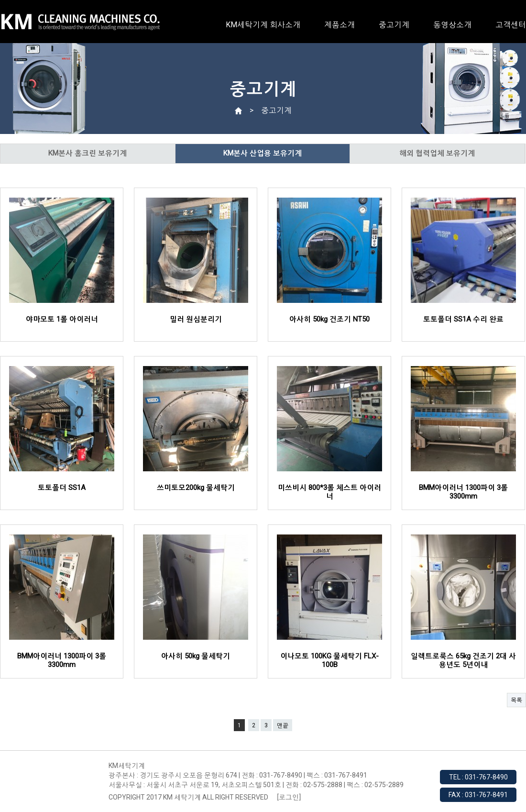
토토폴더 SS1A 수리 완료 (463, 319)
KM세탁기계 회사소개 (263, 25)
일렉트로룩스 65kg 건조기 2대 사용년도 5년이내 (463, 660)
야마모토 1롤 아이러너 (62, 319)
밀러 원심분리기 (196, 319)
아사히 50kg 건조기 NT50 (329, 319)
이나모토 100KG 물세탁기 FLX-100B (329, 660)
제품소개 (340, 25)
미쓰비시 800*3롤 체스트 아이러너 (329, 492)
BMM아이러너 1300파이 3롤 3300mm (463, 492)
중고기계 (394, 25)
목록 (516, 700)
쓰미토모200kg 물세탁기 (196, 488)
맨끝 (283, 725)
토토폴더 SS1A (62, 488)
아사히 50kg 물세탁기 (196, 656)
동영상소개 (452, 25)
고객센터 (511, 25)
